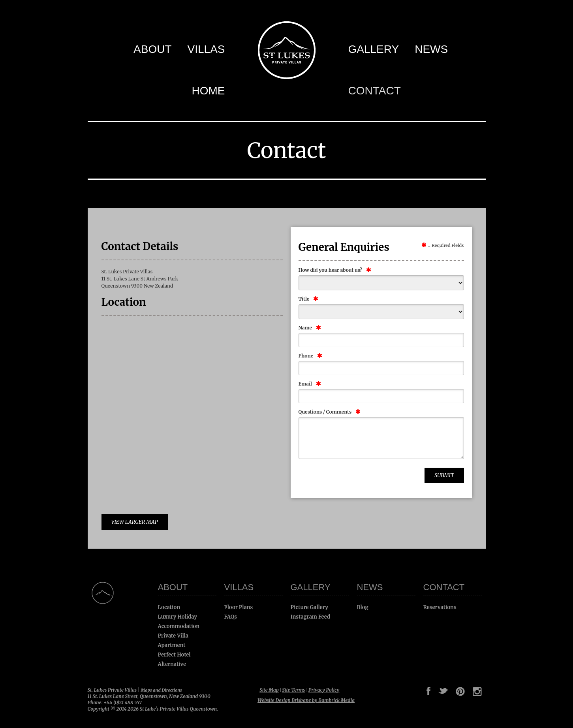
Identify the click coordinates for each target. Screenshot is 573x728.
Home (209, 91)
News (431, 49)
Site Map (269, 690)
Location (169, 607)
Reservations (440, 607)
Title (304, 299)
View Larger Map (135, 522)
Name (305, 328)
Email (305, 384)
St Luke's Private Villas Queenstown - (287, 50)
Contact (375, 91)
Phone (306, 356)
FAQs (231, 617)
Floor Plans (239, 607)
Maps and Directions (162, 690)
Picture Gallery (309, 607)
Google (407, 691)
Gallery (374, 49)
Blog (363, 607)
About (152, 49)
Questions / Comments (325, 412)
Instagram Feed (310, 617)
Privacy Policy (324, 690)
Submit (444, 475)
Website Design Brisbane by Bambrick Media (306, 700)
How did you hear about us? (331, 270)
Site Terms (293, 690)
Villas (206, 49)
